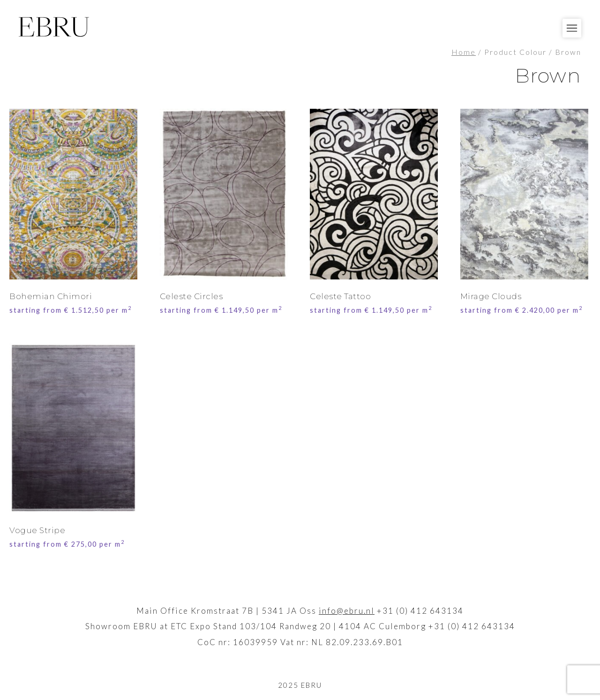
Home (464, 52)
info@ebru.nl (347, 611)
